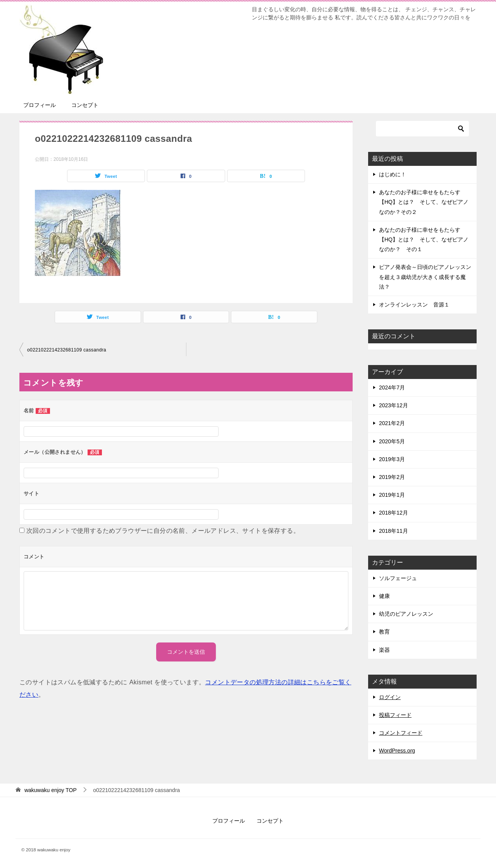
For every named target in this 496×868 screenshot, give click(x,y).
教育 (384, 632)
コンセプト (85, 105)
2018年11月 (394, 531)
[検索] (422, 129)
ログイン (390, 697)
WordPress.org (397, 751)
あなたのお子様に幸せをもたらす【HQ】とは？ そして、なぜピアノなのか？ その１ (424, 239)
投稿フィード (395, 715)
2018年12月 (394, 513)
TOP (51, 790)
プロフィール (40, 105)
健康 (384, 596)
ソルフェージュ (398, 578)
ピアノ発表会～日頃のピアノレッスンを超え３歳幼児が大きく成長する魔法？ (425, 277)
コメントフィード (401, 733)
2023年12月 (394, 405)
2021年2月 (392, 423)
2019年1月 (392, 495)
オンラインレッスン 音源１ (414, 305)
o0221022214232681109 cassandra (67, 350)
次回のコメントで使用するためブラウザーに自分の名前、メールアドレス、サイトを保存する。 (163, 531)
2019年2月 (392, 477)
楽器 (384, 650)
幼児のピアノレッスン (406, 614)
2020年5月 (392, 441)
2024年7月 (392, 387)
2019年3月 (392, 459)
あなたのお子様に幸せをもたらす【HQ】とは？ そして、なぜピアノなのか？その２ (424, 202)
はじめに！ (393, 174)
